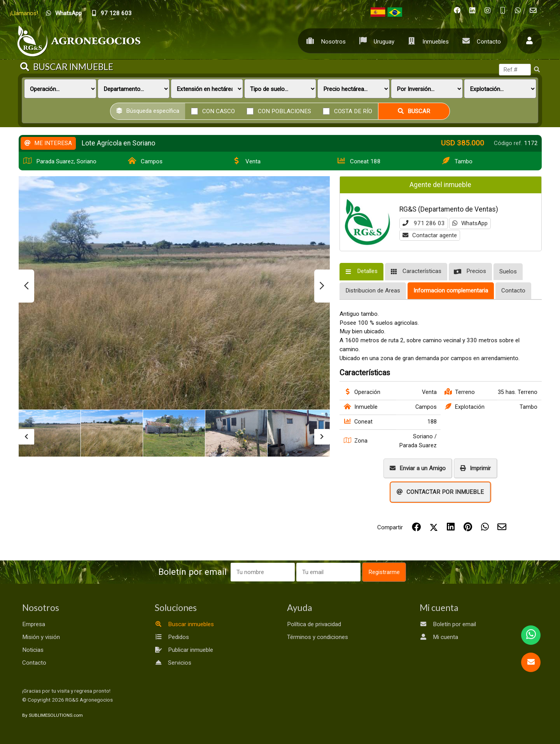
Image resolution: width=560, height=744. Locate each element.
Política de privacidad (314, 624)
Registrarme (384, 572)
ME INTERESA (48, 143)
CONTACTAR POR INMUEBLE (440, 492)
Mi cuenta (439, 637)
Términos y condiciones (318, 637)
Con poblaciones (284, 111)
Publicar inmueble (184, 650)
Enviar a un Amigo (418, 468)
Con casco (219, 111)
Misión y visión (41, 637)
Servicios (173, 663)
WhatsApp (470, 223)
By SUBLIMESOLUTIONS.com (52, 715)
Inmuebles (426, 41)
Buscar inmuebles (184, 624)
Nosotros (324, 41)
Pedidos (172, 637)
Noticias (33, 650)
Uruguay (375, 41)
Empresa (34, 624)
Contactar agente (430, 235)
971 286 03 (424, 223)
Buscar (414, 111)
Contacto (480, 41)
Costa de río (353, 111)
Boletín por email (448, 624)
